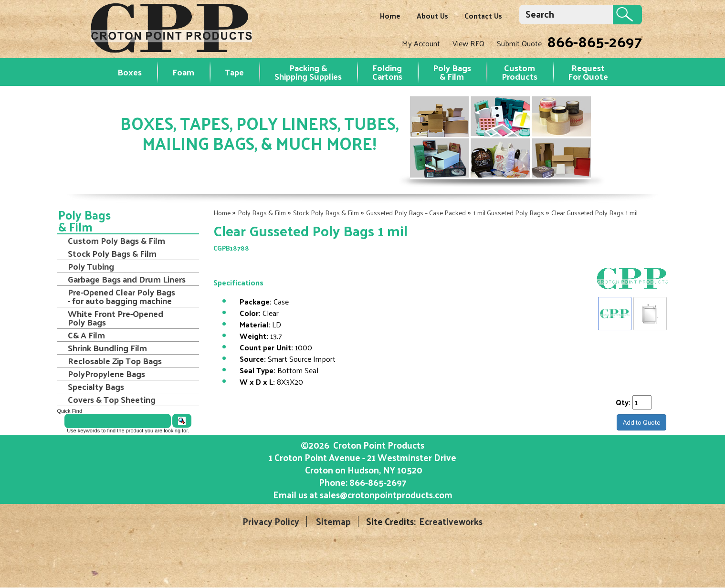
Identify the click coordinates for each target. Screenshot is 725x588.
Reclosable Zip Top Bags (115, 361)
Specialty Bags (96, 387)
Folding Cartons (387, 72)
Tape (234, 72)
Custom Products (520, 72)
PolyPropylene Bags (106, 374)
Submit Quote (519, 43)
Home (390, 16)
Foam (183, 72)
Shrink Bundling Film (107, 348)
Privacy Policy (271, 521)
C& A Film (86, 335)
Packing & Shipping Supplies (308, 72)
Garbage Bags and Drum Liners (127, 279)
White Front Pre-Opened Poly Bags (116, 318)
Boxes (130, 72)
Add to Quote (641, 422)
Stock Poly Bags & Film (326, 213)
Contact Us (483, 16)
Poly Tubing (91, 266)
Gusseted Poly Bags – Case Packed (416, 213)
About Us (432, 16)
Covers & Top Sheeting (112, 399)
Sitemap (333, 521)
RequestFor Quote (588, 72)
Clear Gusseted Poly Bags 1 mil (594, 213)
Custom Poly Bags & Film (116, 241)
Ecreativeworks (451, 521)
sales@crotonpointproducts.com (386, 494)
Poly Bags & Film (452, 72)
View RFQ (468, 43)
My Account (421, 43)
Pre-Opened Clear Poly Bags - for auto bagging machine (121, 296)
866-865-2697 (594, 41)
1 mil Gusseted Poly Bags (509, 213)
